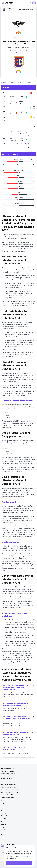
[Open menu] (34, 3)
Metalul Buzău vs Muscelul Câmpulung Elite (13, 792)
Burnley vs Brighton (7, 779)
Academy (4, 834)
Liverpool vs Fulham (7, 781)
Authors (3, 806)
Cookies (3, 813)
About (3, 803)
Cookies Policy (24, 857)
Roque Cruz (21, 144)
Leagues (4, 827)
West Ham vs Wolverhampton (9, 771)
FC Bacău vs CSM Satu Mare (9, 787)
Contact (3, 808)
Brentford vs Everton (7, 776)
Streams (3, 832)
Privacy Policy (5, 811)
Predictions (4, 824)
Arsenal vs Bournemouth (8, 774)
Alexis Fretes (15, 131)
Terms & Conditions (7, 816)
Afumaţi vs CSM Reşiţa (7, 797)
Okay (19, 863)
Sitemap (3, 818)
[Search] (31, 3)
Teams (3, 829)
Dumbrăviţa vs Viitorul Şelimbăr (10, 790)
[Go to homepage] (7, 3)
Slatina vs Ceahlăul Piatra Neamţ (10, 795)
